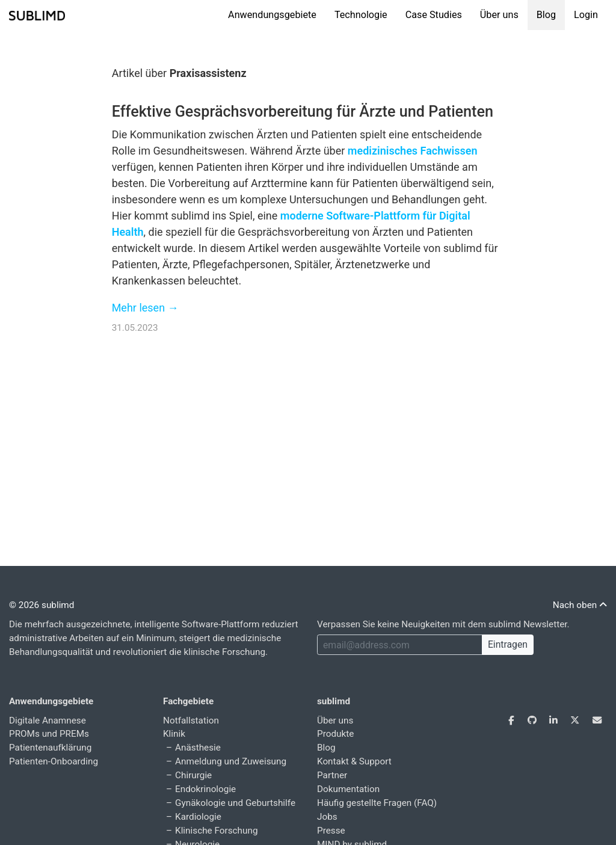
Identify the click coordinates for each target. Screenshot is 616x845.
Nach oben (580, 605)
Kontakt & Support (354, 761)
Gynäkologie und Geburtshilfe (235, 803)
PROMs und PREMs (49, 734)
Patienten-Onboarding (54, 761)
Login (586, 15)
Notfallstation (191, 721)
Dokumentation (348, 789)
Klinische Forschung (216, 831)
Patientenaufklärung (50, 748)
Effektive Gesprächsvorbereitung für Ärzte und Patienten (303, 112)
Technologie (361, 15)
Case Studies (434, 15)
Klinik (174, 734)
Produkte (335, 734)
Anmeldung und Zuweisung (231, 761)
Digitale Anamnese (48, 721)
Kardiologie (198, 817)
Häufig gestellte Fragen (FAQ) (377, 803)
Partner (332, 775)
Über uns (499, 15)
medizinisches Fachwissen (413, 151)
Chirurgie (193, 775)
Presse (331, 831)
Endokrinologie (205, 789)
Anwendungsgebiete (272, 15)
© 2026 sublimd (42, 605)
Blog (546, 15)
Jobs (327, 817)
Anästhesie (198, 748)
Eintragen (508, 644)
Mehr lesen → (145, 308)
